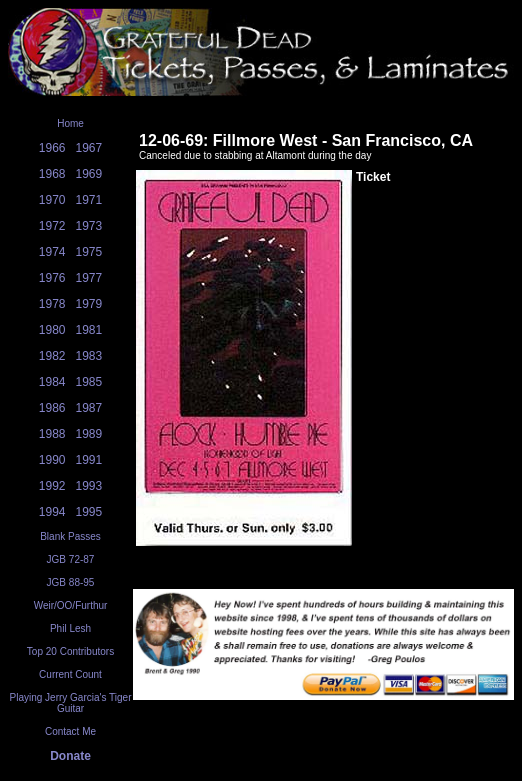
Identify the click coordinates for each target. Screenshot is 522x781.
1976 (52, 278)
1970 (52, 200)
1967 (89, 148)
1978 (52, 304)
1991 (89, 460)
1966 (52, 148)
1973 (89, 226)
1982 (52, 356)
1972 (52, 226)
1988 (52, 434)
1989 (89, 434)
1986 (52, 408)
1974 (52, 252)
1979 (89, 304)
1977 (89, 278)
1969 (89, 174)
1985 (89, 382)
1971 (89, 200)
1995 (89, 512)
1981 (89, 330)
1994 (52, 512)
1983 (89, 356)
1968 (52, 174)
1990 (52, 460)
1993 (89, 486)
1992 (52, 486)
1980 (52, 330)
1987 (89, 408)
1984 (52, 382)
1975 (89, 252)
